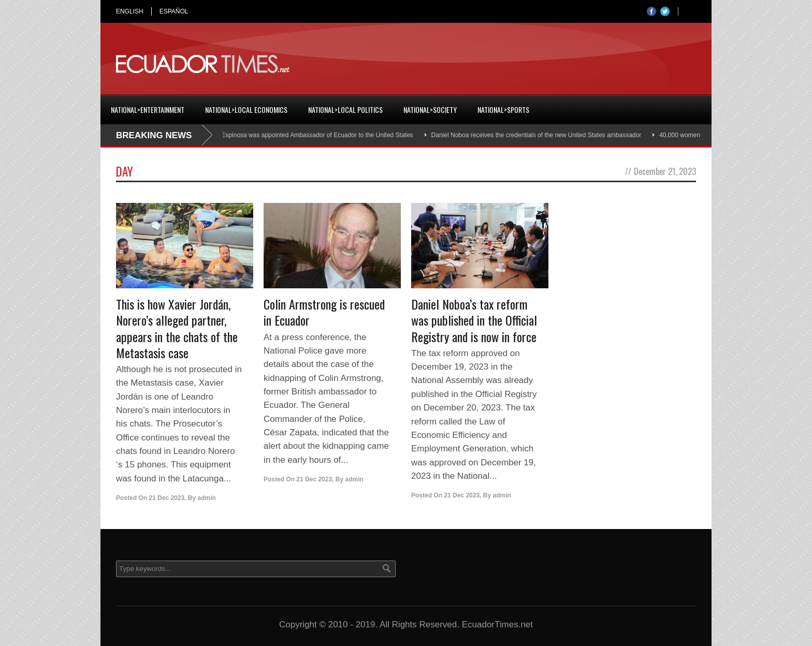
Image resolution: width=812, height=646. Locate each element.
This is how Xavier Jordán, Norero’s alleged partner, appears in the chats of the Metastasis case (177, 328)
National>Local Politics (345, 109)
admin (206, 498)
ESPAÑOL (174, 11)
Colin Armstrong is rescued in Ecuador (324, 312)
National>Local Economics (246, 109)
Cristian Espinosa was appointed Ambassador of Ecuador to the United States (308, 135)
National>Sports (503, 109)
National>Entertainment (148, 109)
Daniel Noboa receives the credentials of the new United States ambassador (539, 135)
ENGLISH (130, 11)
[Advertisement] (508, 64)
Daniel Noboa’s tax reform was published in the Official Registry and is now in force (474, 320)
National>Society (430, 109)
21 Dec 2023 (166, 498)
